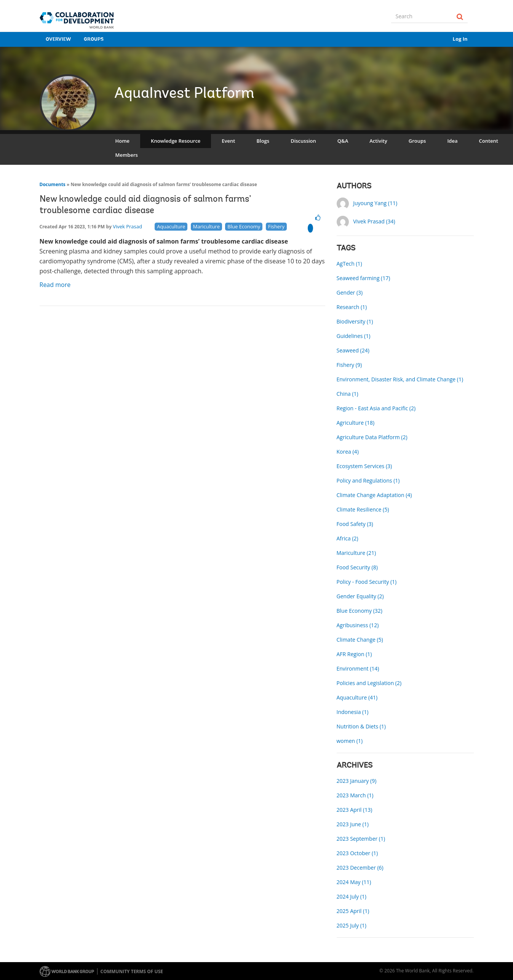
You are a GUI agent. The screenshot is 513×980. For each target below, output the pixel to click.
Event (228, 141)
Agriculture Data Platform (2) (372, 437)
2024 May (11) (354, 882)
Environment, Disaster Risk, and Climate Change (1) (400, 379)
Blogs (263, 141)
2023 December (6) (360, 868)
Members (127, 155)
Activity (378, 141)
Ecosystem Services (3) (364, 466)
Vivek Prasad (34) (374, 221)
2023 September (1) (361, 839)
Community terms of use (132, 971)
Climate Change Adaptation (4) (374, 495)
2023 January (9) (357, 781)
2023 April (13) (355, 810)
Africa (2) (348, 538)
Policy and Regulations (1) (368, 480)
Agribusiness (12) (358, 625)
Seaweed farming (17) (364, 278)
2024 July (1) (352, 896)
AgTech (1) (349, 264)
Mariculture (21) (356, 553)
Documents (53, 184)
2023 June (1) (353, 824)
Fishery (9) (349, 365)
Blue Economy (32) (360, 611)
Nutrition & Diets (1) (361, 726)
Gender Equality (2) (360, 596)
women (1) (350, 741)
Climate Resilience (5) (363, 509)
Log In (460, 39)
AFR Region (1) (354, 654)
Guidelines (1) (354, 336)
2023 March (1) (355, 795)
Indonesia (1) (353, 712)
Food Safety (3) (355, 524)
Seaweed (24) (353, 350)
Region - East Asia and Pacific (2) (376, 408)
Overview (58, 39)
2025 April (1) (353, 911)
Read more (56, 285)
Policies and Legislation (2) (369, 683)
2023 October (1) (357, 853)
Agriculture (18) (356, 423)
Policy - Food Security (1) (367, 582)
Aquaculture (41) (357, 697)
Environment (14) (358, 668)
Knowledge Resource (176, 141)
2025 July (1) (352, 925)
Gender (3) (350, 292)
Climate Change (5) (360, 640)
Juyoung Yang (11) (375, 203)
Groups (94, 39)
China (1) (348, 394)
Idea (452, 141)
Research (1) (352, 307)
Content (488, 141)
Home (123, 141)
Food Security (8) (357, 567)
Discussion (303, 141)
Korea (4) (348, 452)
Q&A (343, 141)
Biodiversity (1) (355, 321)
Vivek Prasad (127, 226)
